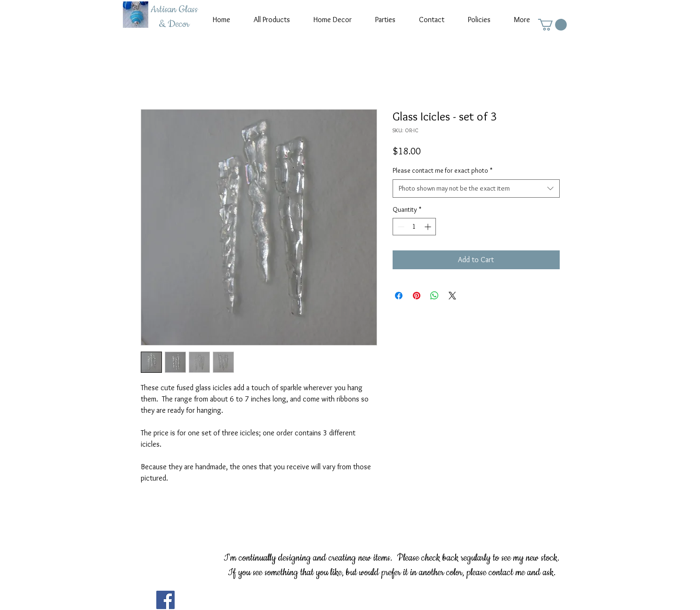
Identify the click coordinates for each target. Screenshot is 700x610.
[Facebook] (165, 600)
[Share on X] (452, 296)
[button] (552, 25)
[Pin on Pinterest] (417, 296)
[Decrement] (400, 227)
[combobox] (476, 189)
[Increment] (429, 227)
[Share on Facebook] (399, 296)
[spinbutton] (414, 227)
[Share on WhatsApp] (434, 296)
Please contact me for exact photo (443, 170)
